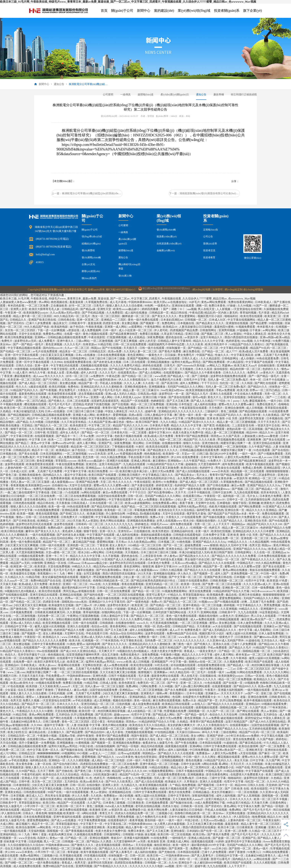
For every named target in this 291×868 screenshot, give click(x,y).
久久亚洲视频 (111, 584)
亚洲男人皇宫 (19, 309)
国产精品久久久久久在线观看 (217, 563)
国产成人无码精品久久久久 (220, 630)
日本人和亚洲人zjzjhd (128, 397)
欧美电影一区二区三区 (119, 510)
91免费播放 (171, 482)
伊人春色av (171, 556)
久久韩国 (247, 383)
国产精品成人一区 (179, 376)
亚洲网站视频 (209, 612)
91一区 (114, 471)
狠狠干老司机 (19, 429)
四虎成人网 (125, 658)
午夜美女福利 (60, 418)
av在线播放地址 (177, 302)
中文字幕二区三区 (100, 425)
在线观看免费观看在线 (78, 362)
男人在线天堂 (207, 309)
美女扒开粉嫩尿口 (223, 792)
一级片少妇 (275, 401)
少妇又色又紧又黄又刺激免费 (161, 468)
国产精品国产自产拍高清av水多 (129, 369)
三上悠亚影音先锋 (243, 425)
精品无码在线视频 (153, 746)
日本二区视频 (282, 457)
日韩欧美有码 (278, 697)
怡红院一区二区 (230, 383)
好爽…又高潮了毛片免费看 (272, 355)
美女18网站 (198, 736)
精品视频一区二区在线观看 (248, 471)
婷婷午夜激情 (86, 736)
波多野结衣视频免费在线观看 (229, 376)
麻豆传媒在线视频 (109, 598)
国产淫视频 (160, 577)
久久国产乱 (95, 803)
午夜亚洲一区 (14, 313)
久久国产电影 (266, 739)
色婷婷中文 (207, 468)
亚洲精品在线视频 (71, 595)
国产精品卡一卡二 (68, 436)
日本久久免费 (72, 767)
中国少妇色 (87, 746)
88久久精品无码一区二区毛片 (72, 316)
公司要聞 (108, 95)
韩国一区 (150, 626)
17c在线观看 (72, 492)
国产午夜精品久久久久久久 (259, 559)
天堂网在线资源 (56, 559)
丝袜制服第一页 (176, 348)
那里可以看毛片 (156, 595)
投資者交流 (209, 250)
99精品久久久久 (238, 542)
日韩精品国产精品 (184, 626)
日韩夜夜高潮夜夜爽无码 (50, 612)
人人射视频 (224, 309)
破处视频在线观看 (232, 718)
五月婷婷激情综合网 (258, 499)
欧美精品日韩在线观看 (184, 538)
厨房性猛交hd (253, 718)
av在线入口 (199, 704)
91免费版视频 (144, 778)
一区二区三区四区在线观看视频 (157, 507)
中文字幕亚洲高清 (242, 355)
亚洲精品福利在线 (52, 468)
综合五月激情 (110, 655)
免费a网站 (132, 686)
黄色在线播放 (194, 760)
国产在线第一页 (233, 683)
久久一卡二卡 (103, 859)
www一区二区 (80, 648)
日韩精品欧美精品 (145, 718)
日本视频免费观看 (22, 612)
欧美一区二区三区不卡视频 (271, 799)
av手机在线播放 (83, 700)
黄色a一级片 (261, 849)
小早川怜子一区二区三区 (40, 806)
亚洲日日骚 (193, 334)
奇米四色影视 (16, 306)
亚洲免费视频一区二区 (245, 574)
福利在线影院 (95, 630)
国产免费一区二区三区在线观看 (222, 584)
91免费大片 (215, 461)
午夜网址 (73, 616)
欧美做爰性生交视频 (85, 478)
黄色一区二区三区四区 (76, 722)
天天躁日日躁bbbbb (188, 732)
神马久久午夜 (38, 373)
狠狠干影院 (240, 503)
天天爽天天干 (107, 651)
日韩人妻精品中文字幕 (159, 415)
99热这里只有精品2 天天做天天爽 (248, 803)
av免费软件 (98, 376)
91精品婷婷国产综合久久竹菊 (166, 464)
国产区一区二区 (173, 545)
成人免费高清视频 (70, 457)
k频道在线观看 (38, 387)
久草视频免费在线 (97, 302)
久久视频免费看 (234, 662)
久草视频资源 (116, 679)
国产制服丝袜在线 (72, 750)
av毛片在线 (15, 757)
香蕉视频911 (45, 574)
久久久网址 (209, 757)
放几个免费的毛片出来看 (167, 380)
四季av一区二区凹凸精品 (265, 390)
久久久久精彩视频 (79, 760)
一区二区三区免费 (38, 306)
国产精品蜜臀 (259, 323)
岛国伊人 (43, 838)
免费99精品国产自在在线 (46, 581)
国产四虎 (282, 602)
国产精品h (93, 841)
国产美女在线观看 (275, 440)
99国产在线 (243, 767)
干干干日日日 (210, 383)
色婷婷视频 (7, 524)
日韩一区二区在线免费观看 (130, 344)
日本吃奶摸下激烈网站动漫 (170, 612)
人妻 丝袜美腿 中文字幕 (86, 725)
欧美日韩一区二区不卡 (71, 806)
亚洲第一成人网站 (116, 327)
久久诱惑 (106, 841)
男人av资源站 (234, 334)
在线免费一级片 (23, 662)
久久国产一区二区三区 (221, 711)
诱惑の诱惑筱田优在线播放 (241, 337)
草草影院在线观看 (276, 408)
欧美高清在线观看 (158, 447)
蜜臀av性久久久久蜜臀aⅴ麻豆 (237, 404)
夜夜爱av (62, 429)
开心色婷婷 (157, 658)
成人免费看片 (47, 341)
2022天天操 (74, 521)
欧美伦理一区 (88, 711)
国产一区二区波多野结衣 (260, 475)
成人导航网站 (263, 630)
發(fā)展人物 (125, 276)
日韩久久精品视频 (172, 570)
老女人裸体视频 (53, 633)
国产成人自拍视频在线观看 (193, 471)
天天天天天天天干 (180, 588)
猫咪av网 (162, 693)
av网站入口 (214, 366)
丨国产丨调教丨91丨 (173, 309)
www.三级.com (16, 672)
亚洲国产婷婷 (215, 736)
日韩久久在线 (256, 785)
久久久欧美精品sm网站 (142, 542)
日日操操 (171, 355)
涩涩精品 (78, 404)
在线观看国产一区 (35, 648)
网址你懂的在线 (63, 397)
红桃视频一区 (199, 528)
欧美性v (158, 482)
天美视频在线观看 (185, 739)
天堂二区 (106, 482)
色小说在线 (86, 707)
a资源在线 (74, 330)
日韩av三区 (139, 549)
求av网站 (44, 302)
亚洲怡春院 (178, 831)
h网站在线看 (210, 764)
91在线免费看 (160, 838)
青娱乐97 (129, 570)
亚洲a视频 (73, 373)
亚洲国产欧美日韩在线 (42, 320)
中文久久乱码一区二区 (67, 827)
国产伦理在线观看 (196, 549)
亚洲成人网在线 (141, 461)
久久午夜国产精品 (260, 447)
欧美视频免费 (216, 595)
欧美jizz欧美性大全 (22, 683)
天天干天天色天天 (269, 422)
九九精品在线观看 (135, 464)
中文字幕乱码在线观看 (235, 348)
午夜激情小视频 (170, 655)
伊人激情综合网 (11, 813)
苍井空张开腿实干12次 (32, 655)
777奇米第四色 (209, 598)
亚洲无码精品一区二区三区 (163, 584)
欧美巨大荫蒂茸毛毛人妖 (45, 309)
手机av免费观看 (226, 390)
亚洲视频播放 (157, 387)
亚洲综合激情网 (235, 408)
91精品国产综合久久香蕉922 (247, 344)
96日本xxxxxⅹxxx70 (264, 591)
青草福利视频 (249, 313)
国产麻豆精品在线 (251, 743)
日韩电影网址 (79, 358)
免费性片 (7, 341)
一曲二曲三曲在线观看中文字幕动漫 (27, 492)
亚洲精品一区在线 (55, 563)
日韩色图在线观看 (25, 503)
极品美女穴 (61, 323)
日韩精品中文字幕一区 (19, 626)
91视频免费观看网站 (175, 591)
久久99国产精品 (26, 771)
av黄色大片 (268, 373)
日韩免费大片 (70, 517)
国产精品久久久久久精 (113, 849)
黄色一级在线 (143, 700)
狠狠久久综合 (192, 443)
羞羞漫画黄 (77, 302)
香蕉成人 (190, 651)
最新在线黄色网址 (52, 799)
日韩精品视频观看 (228, 619)
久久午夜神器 (263, 341)
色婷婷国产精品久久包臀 (190, 485)
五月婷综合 (63, 715)
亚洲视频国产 (160, 662)
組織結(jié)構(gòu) (91, 244)
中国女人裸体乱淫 (255, 334)
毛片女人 (202, 475)
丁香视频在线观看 (123, 447)
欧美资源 (40, 566)
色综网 (177, 697)
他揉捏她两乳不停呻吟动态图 (167, 344)
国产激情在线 (19, 609)
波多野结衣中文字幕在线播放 (164, 429)
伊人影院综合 (242, 817)
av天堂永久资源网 (191, 566)
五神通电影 (224, 503)
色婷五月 (215, 528)
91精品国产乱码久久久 (25, 390)
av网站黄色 (45, 827)
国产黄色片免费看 (170, 351)
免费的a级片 (56, 528)
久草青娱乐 (191, 782)
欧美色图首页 (79, 425)
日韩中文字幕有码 (179, 796)
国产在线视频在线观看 (14, 595)
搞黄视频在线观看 (207, 707)
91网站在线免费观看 (250, 672)
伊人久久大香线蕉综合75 (134, 380)
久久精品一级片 (181, 729)
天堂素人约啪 (102, 771)
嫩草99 (30, 531)
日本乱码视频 (115, 552)
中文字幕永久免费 (249, 806)
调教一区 (202, 306)
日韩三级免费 (52, 722)
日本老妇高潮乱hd (172, 320)
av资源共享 (192, 337)
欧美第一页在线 (191, 584)
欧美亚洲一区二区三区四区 (25, 380)
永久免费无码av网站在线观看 (196, 478)
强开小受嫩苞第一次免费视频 (37, 743)
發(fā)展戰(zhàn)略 (91, 257)
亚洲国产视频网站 (138, 358)
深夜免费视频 (156, 337)
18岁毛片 (194, 302)
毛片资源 (264, 313)
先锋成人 (46, 397)
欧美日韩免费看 (131, 468)
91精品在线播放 (159, 767)
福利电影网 (93, 644)
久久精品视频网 (260, 542)
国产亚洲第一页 (179, 849)
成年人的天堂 (148, 341)
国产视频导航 (44, 630)
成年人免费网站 (190, 383)
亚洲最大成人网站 (84, 415)
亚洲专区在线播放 (235, 397)
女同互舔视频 (92, 574)
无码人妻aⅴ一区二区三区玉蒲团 (30, 482)
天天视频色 (187, 369)
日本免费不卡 (186, 609)
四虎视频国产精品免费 (184, 330)
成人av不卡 (176, 630)
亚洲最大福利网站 (159, 697)
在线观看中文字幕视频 (71, 658)
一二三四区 (109, 753)
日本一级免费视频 (264, 588)
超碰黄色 (71, 528)
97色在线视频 (16, 686)
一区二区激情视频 (102, 341)
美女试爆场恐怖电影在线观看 (61, 577)
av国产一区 (252, 693)
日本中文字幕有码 (212, 457)
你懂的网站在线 (129, 418)
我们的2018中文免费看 (224, 454)
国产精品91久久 (258, 387)
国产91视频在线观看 (227, 602)
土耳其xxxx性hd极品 (75, 380)
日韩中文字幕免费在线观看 (152, 538)
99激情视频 (276, 323)
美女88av (6, 344)
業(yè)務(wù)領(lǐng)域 (194, 11)
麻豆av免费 (238, 485)
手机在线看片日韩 (140, 457)
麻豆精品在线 (38, 732)
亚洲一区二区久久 (192, 683)
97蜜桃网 (171, 609)
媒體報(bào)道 (146, 95)
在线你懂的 (94, 785)
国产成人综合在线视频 (150, 782)
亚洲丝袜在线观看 (183, 306)
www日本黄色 (125, 757)
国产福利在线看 (94, 595)
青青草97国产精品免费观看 (119, 408)
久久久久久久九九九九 (144, 440)
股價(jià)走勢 (210, 244)
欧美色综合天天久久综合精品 (177, 510)
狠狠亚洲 (148, 566)
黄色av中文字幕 (41, 443)
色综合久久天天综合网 (224, 715)
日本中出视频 (195, 693)
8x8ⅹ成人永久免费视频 (120, 806)
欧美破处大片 (174, 782)
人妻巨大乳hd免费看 (238, 457)
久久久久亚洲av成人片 (258, 584)
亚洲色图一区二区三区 (255, 538)
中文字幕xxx (24, 489)
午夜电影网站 (153, 327)
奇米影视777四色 (167, 408)
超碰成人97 (193, 658)
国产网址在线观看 (59, 648)
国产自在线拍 (281, 450)
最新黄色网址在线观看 (33, 394)
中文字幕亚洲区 (47, 457)
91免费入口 (255, 852)
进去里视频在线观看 (91, 394)
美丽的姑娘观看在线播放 (156, 535)
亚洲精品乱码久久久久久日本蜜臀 (106, 489)
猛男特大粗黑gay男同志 (187, 362)
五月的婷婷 (230, 461)
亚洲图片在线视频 (118, 461)
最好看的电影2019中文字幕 (79, 588)
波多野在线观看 (15, 464)
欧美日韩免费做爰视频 (19, 337)
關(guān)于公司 (122, 11)
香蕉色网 (41, 813)
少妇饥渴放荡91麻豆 (106, 774)
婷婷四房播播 (150, 309)
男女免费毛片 (186, 355)
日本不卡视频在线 (200, 492)
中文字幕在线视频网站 (242, 320)
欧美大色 (75, 641)
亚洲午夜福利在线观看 (68, 817)
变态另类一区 (91, 457)
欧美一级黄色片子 (223, 637)
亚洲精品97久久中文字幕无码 (107, 602)
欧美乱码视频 (58, 387)
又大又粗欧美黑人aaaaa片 (55, 686)
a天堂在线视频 (248, 753)
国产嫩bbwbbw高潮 (266, 637)
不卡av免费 (87, 436)
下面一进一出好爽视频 (52, 330)
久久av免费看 (211, 718)
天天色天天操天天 (79, 729)
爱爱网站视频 (106, 542)
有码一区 (185, 859)
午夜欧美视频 (94, 327)
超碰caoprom (122, 715)
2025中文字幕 (105, 436)
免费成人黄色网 (252, 468)
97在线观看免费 (192, 517)
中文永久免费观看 (214, 429)
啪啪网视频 (41, 718)
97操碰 (232, 306)
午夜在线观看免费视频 (70, 464)
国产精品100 (266, 644)
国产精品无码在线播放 (106, 507)
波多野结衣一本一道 (172, 394)
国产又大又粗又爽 (178, 401)
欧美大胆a (160, 302)
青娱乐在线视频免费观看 (265, 570)
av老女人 (95, 753)
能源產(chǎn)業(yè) (167, 236)
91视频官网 (87, 517)
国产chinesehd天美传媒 (191, 366)
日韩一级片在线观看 (152, 348)
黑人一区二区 (52, 841)
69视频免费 (252, 683)
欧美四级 (283, 591)
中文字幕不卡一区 (92, 824)
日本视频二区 (167, 542)
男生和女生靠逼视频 (58, 796)
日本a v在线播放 (86, 355)
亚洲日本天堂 (146, 408)
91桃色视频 (184, 542)
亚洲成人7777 (76, 429)
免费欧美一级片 (148, 637)
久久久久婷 (171, 489)
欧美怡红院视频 (221, 531)
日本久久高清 (204, 369)
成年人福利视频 (178, 750)
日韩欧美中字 (78, 323)
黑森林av (227, 366)
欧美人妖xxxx (48, 665)
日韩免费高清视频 (251, 715)
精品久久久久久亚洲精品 (262, 510)
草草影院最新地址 (194, 595)
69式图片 (89, 440)
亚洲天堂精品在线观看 (267, 443)
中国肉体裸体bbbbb (140, 302)
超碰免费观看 (193, 545)
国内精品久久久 (53, 475)
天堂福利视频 (37, 831)
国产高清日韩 (170, 383)
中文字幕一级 (179, 662)
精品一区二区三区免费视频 (148, 404)
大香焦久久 (85, 390)
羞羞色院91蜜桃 (224, 327)
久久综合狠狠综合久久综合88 (26, 845)
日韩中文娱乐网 (222, 492)
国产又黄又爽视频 (126, 341)
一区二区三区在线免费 (41, 496)
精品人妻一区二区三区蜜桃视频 (237, 422)
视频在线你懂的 (206, 521)
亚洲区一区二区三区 (76, 584)
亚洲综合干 (186, 863)
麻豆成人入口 (35, 796)
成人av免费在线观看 (203, 619)
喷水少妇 (84, 552)
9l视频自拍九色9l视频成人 (21, 591)
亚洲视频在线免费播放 (141, 521)
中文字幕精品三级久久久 (158, 475)
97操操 (162, 397)
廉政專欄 (219, 95)
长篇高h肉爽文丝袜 (61, 834)
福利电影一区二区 (234, 496)
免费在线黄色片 (267, 404)
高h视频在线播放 (150, 514)
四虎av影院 (136, 415)
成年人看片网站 (87, 443)
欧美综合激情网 (249, 746)
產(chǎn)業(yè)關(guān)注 (175, 95)
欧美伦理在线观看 (252, 316)
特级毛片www (160, 524)
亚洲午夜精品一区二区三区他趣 (203, 605)
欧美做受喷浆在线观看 (63, 394)
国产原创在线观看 (180, 397)
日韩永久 (69, 789)
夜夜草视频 (136, 820)
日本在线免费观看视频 (112, 355)
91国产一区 (261, 306)
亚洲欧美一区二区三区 (25, 397)
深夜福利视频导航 (203, 796)
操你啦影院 (221, 369)
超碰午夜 (151, 411)
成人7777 (232, 351)
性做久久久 (222, 355)
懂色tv (130, 422)
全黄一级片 (203, 531)
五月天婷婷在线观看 (89, 789)
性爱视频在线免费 (131, 454)
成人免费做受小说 (223, 767)
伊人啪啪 (100, 605)
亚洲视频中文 (120, 440)
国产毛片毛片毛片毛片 (108, 390)
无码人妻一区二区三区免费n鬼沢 (228, 380)
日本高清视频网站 (52, 454)
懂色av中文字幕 (174, 418)
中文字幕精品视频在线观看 (25, 348)
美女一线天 (165, 739)
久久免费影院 (115, 313)
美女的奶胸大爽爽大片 (182, 725)
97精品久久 (175, 595)
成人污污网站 (9, 753)
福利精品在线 (39, 760)
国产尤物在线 (65, 771)
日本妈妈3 (126, 517)
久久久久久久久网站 (277, 672)
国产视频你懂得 (46, 658)
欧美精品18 (170, 327)
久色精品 (6, 411)
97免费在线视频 (195, 418)
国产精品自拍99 (95, 732)
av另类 (142, 841)
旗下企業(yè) (252, 11)
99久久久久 (137, 411)
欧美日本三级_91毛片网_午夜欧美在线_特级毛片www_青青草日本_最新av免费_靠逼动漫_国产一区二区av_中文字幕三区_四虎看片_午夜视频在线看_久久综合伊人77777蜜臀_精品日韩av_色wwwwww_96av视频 (128, 2)
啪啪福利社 (232, 316)
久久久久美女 (55, 598)
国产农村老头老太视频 (108, 362)
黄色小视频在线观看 (96, 334)
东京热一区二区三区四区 (21, 330)
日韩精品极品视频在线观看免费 (67, 337)
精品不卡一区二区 (39, 418)
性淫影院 (53, 433)
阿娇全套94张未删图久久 (34, 859)
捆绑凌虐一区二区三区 (136, 316)
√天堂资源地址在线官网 (247, 309)
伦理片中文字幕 (255, 581)
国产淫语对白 (16, 323)
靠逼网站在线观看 (69, 665)
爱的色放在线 (174, 337)
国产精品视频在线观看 (254, 411)
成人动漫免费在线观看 (22, 619)
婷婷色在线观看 (153, 366)
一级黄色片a (163, 306)
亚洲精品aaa (94, 468)
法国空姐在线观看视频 (266, 725)
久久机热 (97, 796)
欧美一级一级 (204, 415)
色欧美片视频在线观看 (129, 436)
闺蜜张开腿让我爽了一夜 (236, 443)
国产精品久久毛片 (197, 394)
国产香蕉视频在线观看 (209, 447)
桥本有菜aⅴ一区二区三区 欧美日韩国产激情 (263, 655)
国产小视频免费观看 (271, 454)
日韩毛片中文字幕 (195, 380)
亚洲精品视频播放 (159, 362)
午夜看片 (211, 690)
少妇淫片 (132, 739)
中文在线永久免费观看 (249, 394)
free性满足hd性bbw (173, 390)
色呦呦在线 (114, 778)
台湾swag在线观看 (185, 669)
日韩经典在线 (67, 320)
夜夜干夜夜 (187, 503)
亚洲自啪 (172, 404)
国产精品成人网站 (164, 715)
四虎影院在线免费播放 (94, 764)
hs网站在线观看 (91, 492)
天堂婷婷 (272, 785)
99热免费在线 (95, 658)
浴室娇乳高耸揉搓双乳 (105, 401)
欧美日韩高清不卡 (217, 344)
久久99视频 (245, 306)
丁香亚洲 (7, 376)
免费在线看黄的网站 (241, 302)
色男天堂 (255, 545)
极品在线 (232, 595)
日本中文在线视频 (87, 739)
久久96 (173, 863)
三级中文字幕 (218, 778)
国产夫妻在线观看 (143, 485)
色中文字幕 (246, 630)
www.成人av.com (262, 457)
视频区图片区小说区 (210, 316)
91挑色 (71, 644)
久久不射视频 (111, 556)
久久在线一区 (151, 383)
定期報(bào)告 (211, 230)
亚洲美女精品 (175, 549)
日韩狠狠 (128, 834)
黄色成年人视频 (72, 531)
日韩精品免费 (156, 549)
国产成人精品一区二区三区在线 (170, 736)
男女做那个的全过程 (198, 559)
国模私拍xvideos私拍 (32, 358)
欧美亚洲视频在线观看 (200, 390)
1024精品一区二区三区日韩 (18, 461)
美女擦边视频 (130, 323)
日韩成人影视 (109, 683)
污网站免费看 (149, 686)
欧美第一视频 (26, 514)
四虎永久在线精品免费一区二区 (220, 538)
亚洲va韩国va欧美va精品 (275, 337)
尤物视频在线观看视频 (94, 366)
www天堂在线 (27, 838)
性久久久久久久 (55, 376)
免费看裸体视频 (61, 478)
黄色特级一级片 (155, 820)
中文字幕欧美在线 (132, 641)
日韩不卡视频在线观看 (123, 676)
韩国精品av (239, 524)
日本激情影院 (22, 785)
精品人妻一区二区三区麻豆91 (142, 390)
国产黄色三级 (9, 475)
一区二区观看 (139, 433)
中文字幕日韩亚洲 (22, 436)
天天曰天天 (238, 764)
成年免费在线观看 (233, 464)
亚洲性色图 (100, 676)
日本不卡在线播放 (275, 380)
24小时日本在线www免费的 (243, 736)
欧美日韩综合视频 (13, 531)
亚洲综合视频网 (100, 838)
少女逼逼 (11, 690)
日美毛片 (99, 306)
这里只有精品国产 (110, 464)
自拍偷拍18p (60, 485)
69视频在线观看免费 (32, 556)
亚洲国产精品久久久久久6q (264, 485)
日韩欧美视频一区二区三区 (227, 581)
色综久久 (11, 655)
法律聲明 (218, 290)
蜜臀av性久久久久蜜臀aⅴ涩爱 (243, 566)
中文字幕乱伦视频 (273, 736)
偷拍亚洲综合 (163, 845)
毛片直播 (144, 676)
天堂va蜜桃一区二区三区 (61, 552)
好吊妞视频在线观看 (183, 665)
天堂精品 (27, 425)
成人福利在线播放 (136, 313)
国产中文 (173, 683)
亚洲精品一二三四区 (114, 320)
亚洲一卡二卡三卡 (57, 556)
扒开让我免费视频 (231, 700)
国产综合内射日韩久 (66, 764)
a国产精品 (22, 422)
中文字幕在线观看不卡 (123, 499)
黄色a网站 (230, 806)
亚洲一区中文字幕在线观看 (22, 355)
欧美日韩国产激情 (147, 422)
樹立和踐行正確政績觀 (244, 95)
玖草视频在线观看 (71, 856)
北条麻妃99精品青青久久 (26, 722)
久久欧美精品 (271, 415)
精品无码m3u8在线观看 (166, 358)
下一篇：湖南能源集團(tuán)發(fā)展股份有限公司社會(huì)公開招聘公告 (204, 193)
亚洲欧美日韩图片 (130, 475)
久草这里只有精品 (173, 334)
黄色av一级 (65, 408)
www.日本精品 (71, 637)
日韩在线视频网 (202, 729)
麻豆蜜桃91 (160, 461)
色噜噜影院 (142, 517)
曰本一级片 (110, 330)
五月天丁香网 (46, 771)
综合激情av (103, 440)
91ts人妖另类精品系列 (24, 789)
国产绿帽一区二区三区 (19, 863)
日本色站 (29, 757)
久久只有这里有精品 (74, 422)
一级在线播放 (9, 358)
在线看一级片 (73, 334)
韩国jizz (96, 348)
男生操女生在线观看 (228, 468)
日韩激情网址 (208, 330)
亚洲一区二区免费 (236, 831)
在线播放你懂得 (172, 443)
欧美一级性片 (182, 845)
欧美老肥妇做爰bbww (217, 489)
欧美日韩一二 (156, 856)
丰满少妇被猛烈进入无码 (28, 411)
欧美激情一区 (171, 454)
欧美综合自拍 (189, 468)
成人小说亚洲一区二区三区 (136, 330)
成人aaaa (38, 376)
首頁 (104, 11)
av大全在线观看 (223, 626)
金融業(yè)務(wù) (166, 250)
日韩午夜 (40, 433)
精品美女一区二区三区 (74, 351)
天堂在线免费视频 (59, 566)
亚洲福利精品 (138, 697)
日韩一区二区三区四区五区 (22, 588)
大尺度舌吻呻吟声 (209, 464)
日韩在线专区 (110, 619)
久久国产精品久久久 (231, 521)
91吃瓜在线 (162, 665)
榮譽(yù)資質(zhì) (91, 271)
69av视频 (247, 341)
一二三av (230, 669)
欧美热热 (218, 510)
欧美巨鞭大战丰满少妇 (134, 471)
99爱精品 (133, 514)
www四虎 (160, 376)
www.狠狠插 (211, 545)
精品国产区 (191, 440)
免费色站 (74, 387)
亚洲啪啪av (175, 461)
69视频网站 (69, 753)
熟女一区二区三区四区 (107, 316)
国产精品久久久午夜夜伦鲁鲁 (203, 373)
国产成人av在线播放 (64, 820)
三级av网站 (83, 341)
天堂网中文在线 (206, 503)
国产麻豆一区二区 (270, 753)
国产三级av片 (84, 605)
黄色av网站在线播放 (235, 570)
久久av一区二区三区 (77, 348)
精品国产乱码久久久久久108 (131, 425)
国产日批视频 (121, 404)
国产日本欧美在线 (25, 521)
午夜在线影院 (97, 337)
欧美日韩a (200, 834)
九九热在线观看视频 (247, 492)
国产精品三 (23, 443)
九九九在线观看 (248, 612)
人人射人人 (182, 528)
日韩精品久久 (18, 320)
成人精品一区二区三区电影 (109, 760)
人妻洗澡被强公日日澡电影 (196, 327)
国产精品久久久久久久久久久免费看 (93, 549)
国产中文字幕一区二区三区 (186, 577)
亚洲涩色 (92, 464)
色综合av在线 (100, 626)
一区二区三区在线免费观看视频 (77, 496)
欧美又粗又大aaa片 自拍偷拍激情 (255, 366)
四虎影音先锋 (112, 323)
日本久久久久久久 (235, 373)
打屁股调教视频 (117, 337)
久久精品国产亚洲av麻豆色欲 (107, 422)
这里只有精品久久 (212, 337)
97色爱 (284, 581)
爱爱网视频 (120, 415)
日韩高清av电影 (148, 394)
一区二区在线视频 (247, 792)
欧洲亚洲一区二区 (22, 566)
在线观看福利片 (118, 820)
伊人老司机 (161, 330)
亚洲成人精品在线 (200, 838)
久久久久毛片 (73, 344)
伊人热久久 (185, 574)
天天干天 (181, 492)
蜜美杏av (128, 648)
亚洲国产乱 (106, 443)
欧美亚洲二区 (273, 316)
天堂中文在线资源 (30, 334)
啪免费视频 (23, 570)
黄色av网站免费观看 (214, 302)
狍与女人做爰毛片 (12, 806)
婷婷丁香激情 (189, 598)
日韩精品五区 (98, 351)
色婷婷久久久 (271, 369)
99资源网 (162, 630)
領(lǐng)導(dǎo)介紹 (92, 236)
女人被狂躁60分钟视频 (208, 863)
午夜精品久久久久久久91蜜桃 (35, 711)
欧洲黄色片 (104, 415)
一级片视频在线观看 (258, 690)
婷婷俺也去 (142, 524)
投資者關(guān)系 (227, 11)
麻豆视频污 (23, 824)
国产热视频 (47, 679)
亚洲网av (40, 337)
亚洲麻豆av (270, 626)
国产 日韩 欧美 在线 (237, 789)
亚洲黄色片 (148, 693)
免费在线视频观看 (273, 514)
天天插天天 (131, 348)
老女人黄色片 (118, 545)
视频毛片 (86, 577)
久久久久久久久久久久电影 (147, 866)
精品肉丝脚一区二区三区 (246, 369)
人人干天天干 (222, 524)
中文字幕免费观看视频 (92, 820)
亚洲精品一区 (57, 760)
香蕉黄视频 (17, 485)
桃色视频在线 (60, 302)
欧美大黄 (243, 390)
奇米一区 (256, 380)
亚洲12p (277, 690)
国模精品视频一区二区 (257, 651)
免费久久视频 (31, 700)
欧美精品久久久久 (265, 679)
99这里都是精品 (269, 612)
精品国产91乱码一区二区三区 (269, 348)
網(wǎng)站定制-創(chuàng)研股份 (244, 290)
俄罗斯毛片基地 (197, 514)
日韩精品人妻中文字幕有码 (175, 341)
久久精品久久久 (107, 528)
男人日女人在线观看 (264, 616)
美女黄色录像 (224, 478)
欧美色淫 (56, 584)
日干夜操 (255, 330)
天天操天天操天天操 (32, 676)
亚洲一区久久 (108, 531)
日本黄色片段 (120, 433)
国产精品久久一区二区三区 (52, 425)
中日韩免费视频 (200, 750)
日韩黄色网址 (279, 803)
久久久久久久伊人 (273, 834)
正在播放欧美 (59, 306)
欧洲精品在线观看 (76, 799)
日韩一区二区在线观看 (119, 538)
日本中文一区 (225, 785)
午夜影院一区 (40, 478)
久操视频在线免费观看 (88, 834)
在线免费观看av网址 (165, 503)
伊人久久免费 (81, 796)
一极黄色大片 (155, 355)
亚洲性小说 (90, 849)
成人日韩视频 (255, 408)
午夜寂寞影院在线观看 (193, 408)
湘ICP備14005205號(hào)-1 (121, 290)
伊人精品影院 (236, 362)
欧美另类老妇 (161, 531)
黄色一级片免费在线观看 (144, 320)
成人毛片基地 (118, 302)
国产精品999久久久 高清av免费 (253, 686)
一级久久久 (174, 827)
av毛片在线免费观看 (45, 351)
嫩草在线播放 (86, 570)
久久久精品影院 (211, 358)
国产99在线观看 (279, 521)
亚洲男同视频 (227, 330)
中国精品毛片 (246, 563)
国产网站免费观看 (214, 362)
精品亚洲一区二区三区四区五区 (91, 447)
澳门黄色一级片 (184, 415)
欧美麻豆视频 (96, 514)
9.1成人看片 (21, 373)
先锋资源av (90, 344)
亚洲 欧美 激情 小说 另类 (222, 418)
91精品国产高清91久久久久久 (197, 422)
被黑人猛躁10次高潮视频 (50, 626)
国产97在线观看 (106, 817)
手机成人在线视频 (111, 383)
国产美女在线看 (29, 454)
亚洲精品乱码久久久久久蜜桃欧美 (102, 387)
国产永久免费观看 (176, 690)
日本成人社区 (218, 320)
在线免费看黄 (191, 457)
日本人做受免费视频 (250, 623)
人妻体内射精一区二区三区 (22, 468)
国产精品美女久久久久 (210, 323)
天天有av (121, 542)
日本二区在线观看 (135, 362)
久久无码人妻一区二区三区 (141, 351)
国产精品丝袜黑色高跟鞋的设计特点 (153, 478)
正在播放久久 (46, 619)
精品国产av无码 (20, 563)
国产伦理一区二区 (100, 799)
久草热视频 (85, 609)
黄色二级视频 (229, 411)
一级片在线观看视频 (43, 535)
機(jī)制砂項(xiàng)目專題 (129, 266)
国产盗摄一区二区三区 (227, 838)
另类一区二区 (273, 394)
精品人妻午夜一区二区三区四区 (33, 316)
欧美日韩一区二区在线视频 (21, 408)
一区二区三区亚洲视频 (207, 588)
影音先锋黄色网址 (36, 499)
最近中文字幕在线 (76, 475)
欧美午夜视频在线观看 (261, 464)
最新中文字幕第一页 (57, 725)
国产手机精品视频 (94, 313)
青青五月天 (107, 813)
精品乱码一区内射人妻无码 (221, 313)
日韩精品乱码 (70, 309)
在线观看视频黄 (40, 369)
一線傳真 (125, 95)
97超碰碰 (243, 330)
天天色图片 (216, 408)
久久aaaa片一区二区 (17, 581)
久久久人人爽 (133, 383)
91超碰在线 (253, 641)
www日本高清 (97, 454)
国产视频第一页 (150, 323)
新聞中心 (144, 11)
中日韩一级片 (269, 574)
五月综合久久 (270, 641)
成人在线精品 (137, 337)
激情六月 (7, 369)
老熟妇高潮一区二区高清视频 (245, 429)
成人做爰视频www (63, 482)
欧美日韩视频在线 (33, 559)
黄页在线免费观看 (201, 591)
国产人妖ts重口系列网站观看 (193, 686)
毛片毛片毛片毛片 (60, 404)
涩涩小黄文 (99, 722)
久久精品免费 (111, 468)
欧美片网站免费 (158, 810)
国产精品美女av (185, 475)
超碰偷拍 (22, 440)
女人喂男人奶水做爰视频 (170, 824)
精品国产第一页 (88, 383)
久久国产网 (273, 760)
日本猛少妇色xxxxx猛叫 (112, 588)
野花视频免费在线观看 (232, 440)
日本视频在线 (186, 323)
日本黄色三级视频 (115, 803)
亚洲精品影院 (272, 468)
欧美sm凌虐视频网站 (94, 499)
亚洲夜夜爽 (284, 366)
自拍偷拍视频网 (106, 746)
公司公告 (208, 236)
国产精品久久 (106, 757)
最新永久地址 (148, 739)
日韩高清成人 (80, 503)
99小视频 (83, 753)
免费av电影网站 (175, 658)
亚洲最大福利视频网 (231, 690)
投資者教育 (209, 257)
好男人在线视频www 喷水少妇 (89, 369)
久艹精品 (175, 785)
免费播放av (203, 753)
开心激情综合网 (116, 514)
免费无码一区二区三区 (152, 683)
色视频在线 (223, 425)
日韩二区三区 (48, 408)
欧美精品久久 (52, 637)
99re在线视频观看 (48, 651)
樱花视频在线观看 (36, 404)
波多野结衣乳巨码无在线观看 (34, 524)
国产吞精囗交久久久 (73, 514)
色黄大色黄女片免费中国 (188, 433)
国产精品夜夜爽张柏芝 (124, 334)
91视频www (206, 602)
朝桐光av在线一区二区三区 (206, 662)
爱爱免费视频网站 (231, 598)
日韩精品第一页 (159, 313)
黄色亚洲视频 (54, 344)
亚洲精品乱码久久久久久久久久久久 (181, 411)
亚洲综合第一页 (235, 510)
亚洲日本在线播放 (250, 595)
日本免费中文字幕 (215, 535)
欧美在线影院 (92, 559)
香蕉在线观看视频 (47, 514)
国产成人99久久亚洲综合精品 (79, 651)
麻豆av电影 (81, 690)
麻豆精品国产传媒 (84, 542)
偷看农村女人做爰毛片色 (16, 707)
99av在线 (96, 584)
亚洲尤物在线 (211, 443)
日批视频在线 (22, 478)
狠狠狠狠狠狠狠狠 (278, 471)
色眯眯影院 (158, 401)
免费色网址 (169, 323)
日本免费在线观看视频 (272, 556)
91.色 (89, 778)
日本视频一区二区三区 (248, 577)
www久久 (143, 623)
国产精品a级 (88, 309)
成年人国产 (222, 574)
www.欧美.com (188, 637)
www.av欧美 (124, 662)
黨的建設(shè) (164, 11)
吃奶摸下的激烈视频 (98, 404)
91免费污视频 (281, 341)
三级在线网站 (229, 732)
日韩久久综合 (25, 366)
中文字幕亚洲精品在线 (20, 630)
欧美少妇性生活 (18, 732)
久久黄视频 (74, 612)
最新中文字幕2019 (160, 433)
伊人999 (176, 457)
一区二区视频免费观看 (102, 450)
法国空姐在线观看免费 (112, 496)
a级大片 (104, 697)
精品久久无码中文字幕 (234, 545)
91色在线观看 (262, 450)
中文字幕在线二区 (116, 824)
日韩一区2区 (135, 496)
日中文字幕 (257, 760)
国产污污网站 (52, 380)
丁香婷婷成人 (64, 690)
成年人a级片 (171, 679)
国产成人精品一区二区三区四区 (39, 383)
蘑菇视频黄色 (23, 376)
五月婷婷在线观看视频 (263, 729)
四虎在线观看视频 (63, 859)
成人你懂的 (248, 358)
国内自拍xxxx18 (53, 348)
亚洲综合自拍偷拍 (156, 588)
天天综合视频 (9, 743)
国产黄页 (209, 425)
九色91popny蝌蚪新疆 (87, 408)
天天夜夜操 (63, 503)
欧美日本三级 (227, 827)
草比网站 (139, 443)
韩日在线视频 (282, 810)
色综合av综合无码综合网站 (103, 429)
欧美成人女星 (56, 373)
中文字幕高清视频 (107, 517)
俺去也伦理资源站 (146, 757)
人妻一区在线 (43, 764)
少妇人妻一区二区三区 (189, 499)
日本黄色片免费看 (271, 496)
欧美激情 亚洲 (99, 810)
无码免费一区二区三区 (52, 616)
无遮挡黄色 (283, 373)
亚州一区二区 (185, 866)
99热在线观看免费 (268, 358)
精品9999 (252, 433)
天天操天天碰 (9, 584)
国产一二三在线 (276, 397)
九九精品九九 (130, 785)
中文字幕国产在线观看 (260, 362)
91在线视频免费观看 (47, 510)
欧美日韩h (49, 803)
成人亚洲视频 (103, 700)
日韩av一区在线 (255, 676)
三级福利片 (212, 411)
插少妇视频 (127, 796)
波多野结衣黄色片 (119, 605)
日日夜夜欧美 (244, 637)
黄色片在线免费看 (180, 792)
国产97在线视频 (112, 348)
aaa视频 (192, 309)
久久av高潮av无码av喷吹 (65, 313)
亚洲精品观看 (70, 510)
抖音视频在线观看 (96, 856)
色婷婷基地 (233, 341)
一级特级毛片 (178, 838)
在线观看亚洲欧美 (151, 418)
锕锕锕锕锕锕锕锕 (49, 753)
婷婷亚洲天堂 (165, 485)
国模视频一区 (65, 679)
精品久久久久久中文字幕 (209, 341)
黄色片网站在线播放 (113, 521)
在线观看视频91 (173, 373)
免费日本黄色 (217, 306)
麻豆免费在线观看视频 (167, 700)
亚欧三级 (57, 492)
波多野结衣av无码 (26, 341)
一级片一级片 (248, 454)
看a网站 (224, 764)
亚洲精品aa (279, 552)
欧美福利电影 (60, 327)
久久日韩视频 (255, 764)
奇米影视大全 (266, 327)
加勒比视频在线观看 (69, 619)
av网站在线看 (262, 859)
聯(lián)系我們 (89, 278)
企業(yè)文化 (88, 264)
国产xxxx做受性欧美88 (103, 380)
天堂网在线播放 (236, 813)
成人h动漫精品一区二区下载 (145, 711)
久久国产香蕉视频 (147, 648)
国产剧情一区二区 (240, 849)
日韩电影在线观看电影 (187, 535)
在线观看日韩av (193, 496)
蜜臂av (213, 623)
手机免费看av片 (56, 676)
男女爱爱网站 (187, 316)
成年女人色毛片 (70, 433)
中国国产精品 (205, 355)
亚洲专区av (125, 531)
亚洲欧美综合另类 (256, 521)
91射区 (140, 447)
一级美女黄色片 (207, 651)
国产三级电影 (200, 376)
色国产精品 (129, 507)
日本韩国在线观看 (211, 743)
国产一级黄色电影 (191, 489)
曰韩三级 (203, 454)
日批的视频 (53, 422)
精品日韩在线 (179, 313)
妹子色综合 (77, 327)
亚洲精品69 (242, 616)
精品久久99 (267, 433)
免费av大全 (157, 517)
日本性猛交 (186, 404)
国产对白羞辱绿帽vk (161, 492)
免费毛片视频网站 (45, 489)
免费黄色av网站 (53, 334)
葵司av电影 (199, 397)
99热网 (149, 306)
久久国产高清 (232, 436)
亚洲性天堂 (105, 309)
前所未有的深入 (271, 492)
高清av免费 (115, 351)
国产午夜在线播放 (187, 743)
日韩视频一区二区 (196, 320)
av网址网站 (270, 330)
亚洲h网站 (196, 746)
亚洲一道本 (42, 366)
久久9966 (57, 362)
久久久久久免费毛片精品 (126, 366)
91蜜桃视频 (83, 743)
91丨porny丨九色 (238, 401)
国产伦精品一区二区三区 (203, 348)
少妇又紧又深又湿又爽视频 (57, 355)
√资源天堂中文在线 (268, 425)
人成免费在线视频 (22, 549)
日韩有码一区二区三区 (90, 524)
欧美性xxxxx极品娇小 (127, 309)
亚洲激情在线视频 (237, 323)
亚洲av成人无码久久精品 (121, 394)
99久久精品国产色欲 (37, 327)
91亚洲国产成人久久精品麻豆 (120, 559)
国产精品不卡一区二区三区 (52, 549)
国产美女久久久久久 (165, 316)
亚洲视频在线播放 (165, 574)
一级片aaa (6, 605)
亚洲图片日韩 (9, 676)
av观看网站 (136, 327)
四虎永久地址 (171, 806)
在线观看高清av (128, 373)
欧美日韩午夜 (253, 415)
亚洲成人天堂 (136, 609)
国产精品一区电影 (128, 746)
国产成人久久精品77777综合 (209, 401)
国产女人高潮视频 (249, 796)
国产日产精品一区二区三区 (206, 789)
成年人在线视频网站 (142, 630)
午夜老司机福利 (32, 774)
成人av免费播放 (148, 499)
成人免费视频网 (92, 330)
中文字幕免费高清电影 (103, 418)
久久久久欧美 (195, 344)
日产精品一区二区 (213, 351)
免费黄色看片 (193, 630)
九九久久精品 (169, 422)
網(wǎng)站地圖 (201, 290)
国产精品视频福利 (19, 415)
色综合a (86, 774)
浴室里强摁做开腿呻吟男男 (83, 655)
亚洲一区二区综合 (207, 609)
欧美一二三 (56, 440)
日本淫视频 (153, 443)
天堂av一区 (189, 454)
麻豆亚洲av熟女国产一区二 (258, 619)
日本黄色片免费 (160, 425)
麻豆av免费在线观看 (115, 492)
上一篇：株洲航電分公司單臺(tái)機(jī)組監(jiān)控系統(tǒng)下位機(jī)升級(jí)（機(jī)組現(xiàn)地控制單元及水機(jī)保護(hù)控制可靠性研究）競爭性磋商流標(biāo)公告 (87, 193)
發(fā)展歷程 (88, 250)
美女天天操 (242, 760)
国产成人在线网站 (151, 373)
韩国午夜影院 (140, 736)
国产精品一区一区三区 (19, 433)
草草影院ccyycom (66, 461)
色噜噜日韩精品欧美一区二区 (111, 581)
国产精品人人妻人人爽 (272, 838)
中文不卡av (82, 397)
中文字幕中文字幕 (76, 471)
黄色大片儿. (215, 397)
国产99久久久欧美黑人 (25, 538)
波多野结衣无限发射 (252, 418)
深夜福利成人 (256, 397)
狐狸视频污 (145, 672)
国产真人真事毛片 (122, 852)
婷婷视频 (230, 605)
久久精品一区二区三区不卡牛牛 (269, 831)
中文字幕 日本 (38, 440)
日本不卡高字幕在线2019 (64, 499)
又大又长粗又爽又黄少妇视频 (118, 672)
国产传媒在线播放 (215, 517)
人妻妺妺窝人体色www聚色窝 (19, 302)
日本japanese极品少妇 (95, 563)
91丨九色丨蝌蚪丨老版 (68, 574)
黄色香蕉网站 (119, 626)
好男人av (113, 454)
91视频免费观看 (246, 327)
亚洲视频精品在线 (58, 358)
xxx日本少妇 (220, 849)
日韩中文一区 (235, 499)
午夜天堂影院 (60, 369)
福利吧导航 (204, 510)
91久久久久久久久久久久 (190, 641)
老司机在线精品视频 (148, 806)
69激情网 (37, 563)
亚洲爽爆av (161, 672)
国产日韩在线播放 (219, 485)
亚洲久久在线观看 (222, 394)
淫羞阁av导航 (67, 736)
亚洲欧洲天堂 (255, 750)
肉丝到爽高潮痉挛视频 (266, 665)
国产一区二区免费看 (273, 746)
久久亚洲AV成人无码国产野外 (226, 641)
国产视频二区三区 (213, 334)
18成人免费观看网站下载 (210, 803)
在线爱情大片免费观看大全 (244, 517)
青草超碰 (73, 852)
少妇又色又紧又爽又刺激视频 (121, 693)
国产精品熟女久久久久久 (163, 450)
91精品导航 (105, 344)
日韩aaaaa (74, 563)
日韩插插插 (107, 623)
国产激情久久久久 (83, 845)
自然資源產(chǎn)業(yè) (169, 244)
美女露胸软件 (161, 457)
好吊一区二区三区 (81, 306)
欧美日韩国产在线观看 (55, 447)
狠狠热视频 (55, 813)
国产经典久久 (57, 401)
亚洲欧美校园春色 (136, 387)
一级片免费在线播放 (210, 669)
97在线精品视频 (165, 732)
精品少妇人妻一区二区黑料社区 (191, 767)
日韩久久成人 (190, 358)
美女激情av (167, 499)
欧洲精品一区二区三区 (263, 478)
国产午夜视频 (49, 390)
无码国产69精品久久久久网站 (186, 387)
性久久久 (22, 387)
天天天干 (194, 612)
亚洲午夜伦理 (73, 440)
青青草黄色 (124, 549)
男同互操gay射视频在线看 (79, 591)
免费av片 (157, 602)
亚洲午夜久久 (66, 341)
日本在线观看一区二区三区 (107, 503)
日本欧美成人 (264, 302)
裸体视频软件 (123, 718)
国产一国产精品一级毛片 (29, 344)
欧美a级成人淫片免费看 (254, 351)
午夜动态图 (196, 313)
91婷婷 (220, 841)
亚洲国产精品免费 (88, 482)
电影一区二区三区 (171, 440)
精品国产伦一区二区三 (57, 542)
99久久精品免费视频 (114, 457)
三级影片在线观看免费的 (193, 581)
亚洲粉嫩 (254, 503)
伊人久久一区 (192, 429)
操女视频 (151, 834)
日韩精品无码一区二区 (164, 369)
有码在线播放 (116, 722)
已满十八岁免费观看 (39, 323)
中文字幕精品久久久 (250, 605)
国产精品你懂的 (43, 707)
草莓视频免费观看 (146, 510)
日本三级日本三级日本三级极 (107, 358)
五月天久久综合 (103, 609)
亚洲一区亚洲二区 (88, 320)
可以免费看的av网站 (68, 757)
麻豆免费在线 (192, 351)
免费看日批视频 (150, 334)
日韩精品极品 (202, 792)
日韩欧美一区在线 (192, 806)
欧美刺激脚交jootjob (36, 313)
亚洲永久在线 (222, 644)
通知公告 (59, 84)
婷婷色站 (282, 739)
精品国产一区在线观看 (135, 401)
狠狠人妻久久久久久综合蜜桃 (125, 306)
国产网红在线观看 (266, 383)
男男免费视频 (272, 605)
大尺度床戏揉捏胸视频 (30, 552)
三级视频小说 (165, 813)
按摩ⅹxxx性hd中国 (64, 443)
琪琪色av (216, 436)
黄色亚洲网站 (136, 355)
